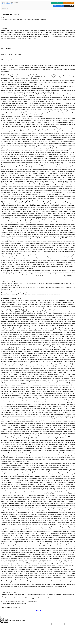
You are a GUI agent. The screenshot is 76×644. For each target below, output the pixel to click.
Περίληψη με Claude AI (69, 3)
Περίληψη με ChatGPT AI (57, 3)
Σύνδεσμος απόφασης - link (7, 4)
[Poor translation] (6, 622)
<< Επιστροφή (38, 610)
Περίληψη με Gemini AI (58, 6)
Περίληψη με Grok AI (69, 6)
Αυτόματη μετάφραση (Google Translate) (10, 2)
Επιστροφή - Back (5, 9)
